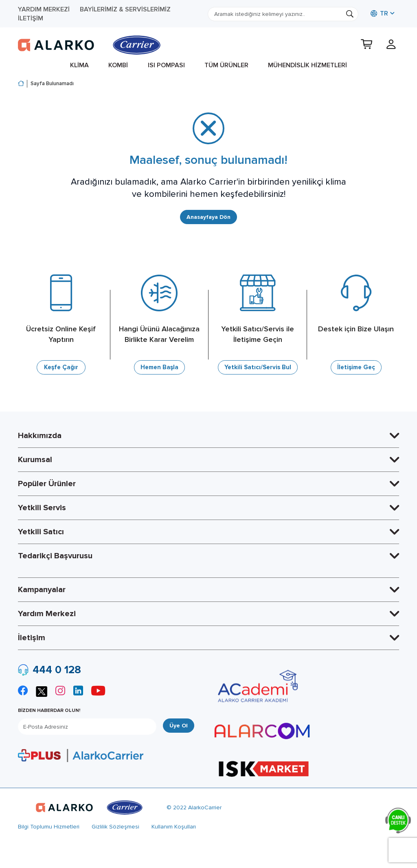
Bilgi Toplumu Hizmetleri (49, 827)
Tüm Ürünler (226, 65)
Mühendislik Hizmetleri (307, 65)
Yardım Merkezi (44, 9)
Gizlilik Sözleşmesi (115, 827)
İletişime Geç (356, 368)
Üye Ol (179, 726)
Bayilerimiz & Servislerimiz (125, 9)
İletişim (31, 18)
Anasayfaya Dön (208, 217)
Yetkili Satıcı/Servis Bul (258, 368)
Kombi (118, 65)
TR (379, 13)
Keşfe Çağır (61, 368)
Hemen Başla (159, 368)
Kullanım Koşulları (174, 827)
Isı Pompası (166, 65)
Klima (79, 65)
